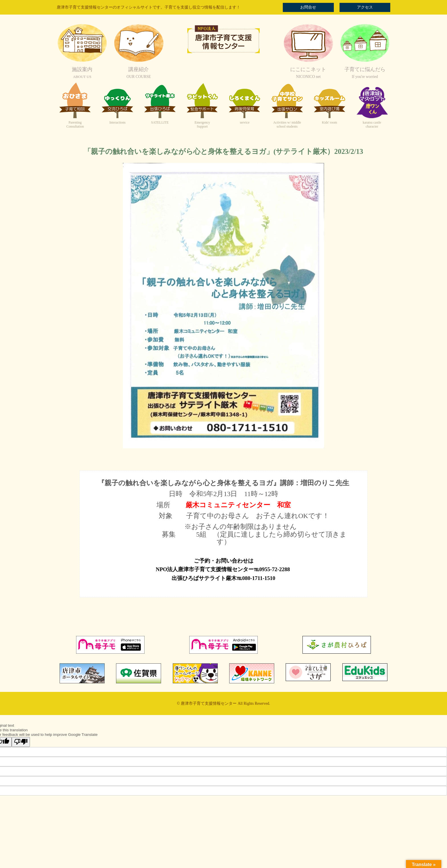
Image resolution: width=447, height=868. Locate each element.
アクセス (365, 7)
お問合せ (308, 7)
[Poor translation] (21, 742)
